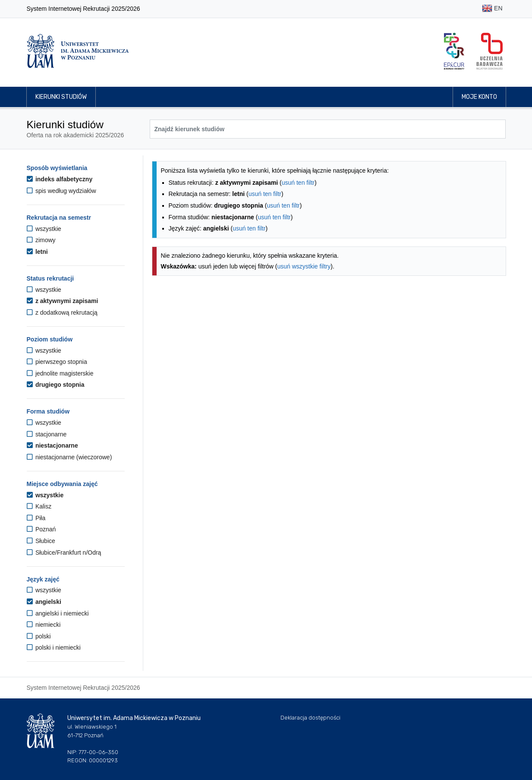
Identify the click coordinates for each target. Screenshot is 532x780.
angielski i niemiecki (58, 613)
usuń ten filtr (298, 183)
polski (39, 636)
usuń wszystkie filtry (304, 266)
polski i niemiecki (54, 647)
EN (492, 9)
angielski (44, 602)
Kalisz (39, 506)
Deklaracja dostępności (310, 718)
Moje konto (479, 97)
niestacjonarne (52, 445)
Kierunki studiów (61, 97)
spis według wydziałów (61, 191)
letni (37, 252)
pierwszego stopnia (57, 362)
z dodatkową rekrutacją (62, 313)
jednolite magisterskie (60, 373)
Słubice (41, 541)
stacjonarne (47, 434)
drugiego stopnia (56, 385)
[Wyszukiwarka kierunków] (328, 129)
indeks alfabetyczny (60, 179)
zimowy (41, 240)
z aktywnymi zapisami (63, 301)
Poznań (41, 529)
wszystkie (44, 229)
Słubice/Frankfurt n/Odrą (64, 553)
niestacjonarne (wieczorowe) (69, 457)
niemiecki (44, 625)
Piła (36, 518)
